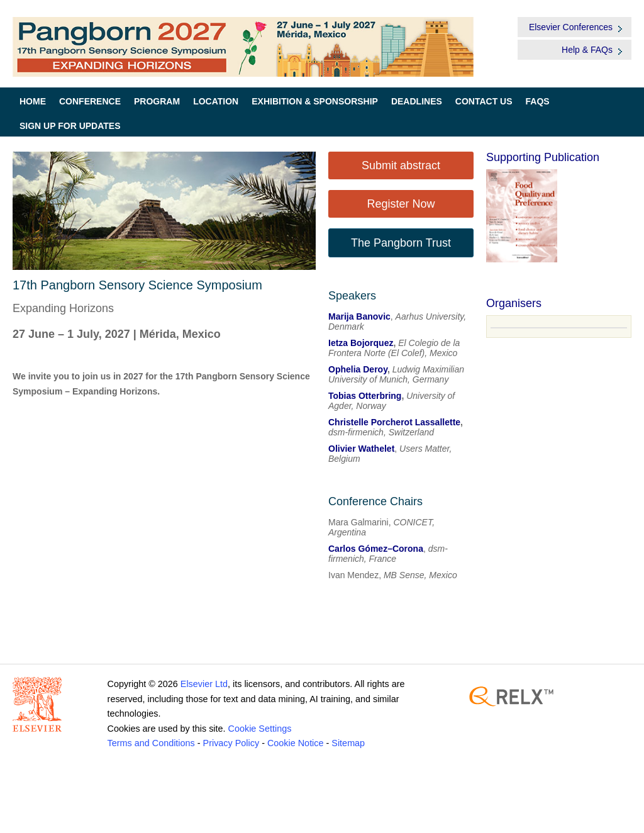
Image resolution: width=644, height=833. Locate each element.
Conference (90, 101)
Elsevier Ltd (204, 684)
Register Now (401, 204)
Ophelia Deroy (358, 369)
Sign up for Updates (70, 126)
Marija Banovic (359, 316)
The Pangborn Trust (401, 243)
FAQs (538, 101)
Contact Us (484, 101)
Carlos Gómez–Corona (376, 549)
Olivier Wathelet (361, 449)
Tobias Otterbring (365, 396)
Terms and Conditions (151, 743)
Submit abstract (401, 165)
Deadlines (417, 101)
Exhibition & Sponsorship (315, 101)
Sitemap (348, 743)
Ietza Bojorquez (361, 343)
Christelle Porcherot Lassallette (394, 422)
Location (216, 101)
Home (33, 101)
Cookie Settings (260, 729)
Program (157, 101)
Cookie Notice (296, 743)
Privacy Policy (231, 743)
